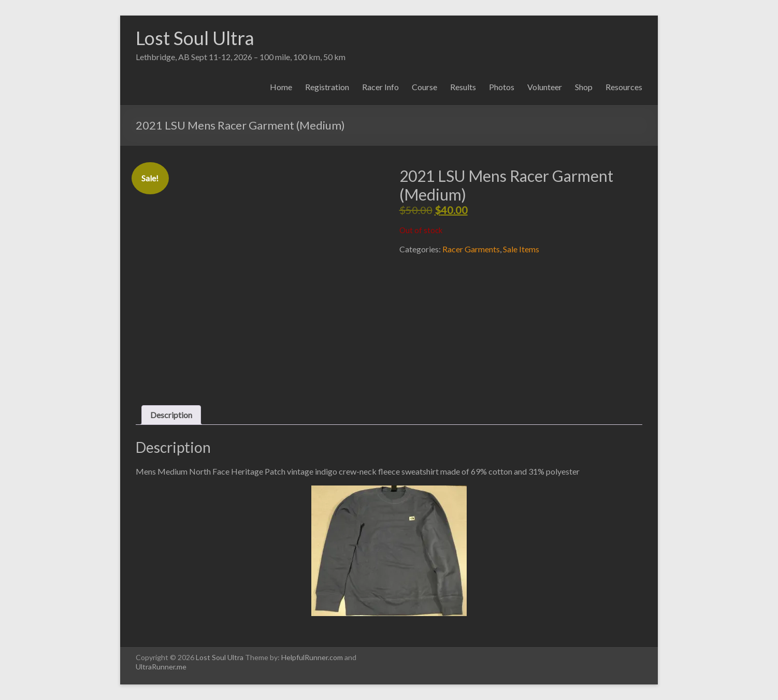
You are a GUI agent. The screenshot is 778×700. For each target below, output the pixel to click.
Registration (327, 87)
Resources (624, 87)
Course (424, 87)
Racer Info (380, 87)
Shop (584, 87)
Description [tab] (171, 415)
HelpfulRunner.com (312, 657)
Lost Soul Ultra (195, 38)
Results (463, 87)
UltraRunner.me (161, 667)
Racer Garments (471, 249)
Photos (502, 87)
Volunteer (545, 87)
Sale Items (521, 249)
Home (281, 87)
